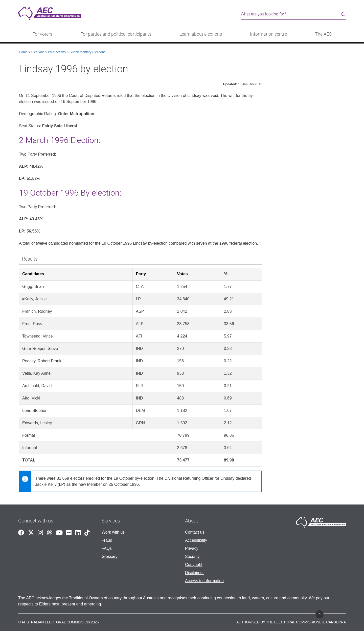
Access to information (204, 581)
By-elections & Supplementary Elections (77, 52)
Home (23, 52)
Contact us (195, 532)
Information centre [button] (268, 34)
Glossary (110, 556)
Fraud (107, 540)
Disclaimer (195, 573)
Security (192, 556)
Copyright (194, 565)
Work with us (113, 532)
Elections (38, 52)
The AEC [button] (323, 34)
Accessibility (196, 540)
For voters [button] (42, 34)
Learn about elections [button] (201, 34)
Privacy (192, 548)
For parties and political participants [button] (116, 34)
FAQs (107, 548)
